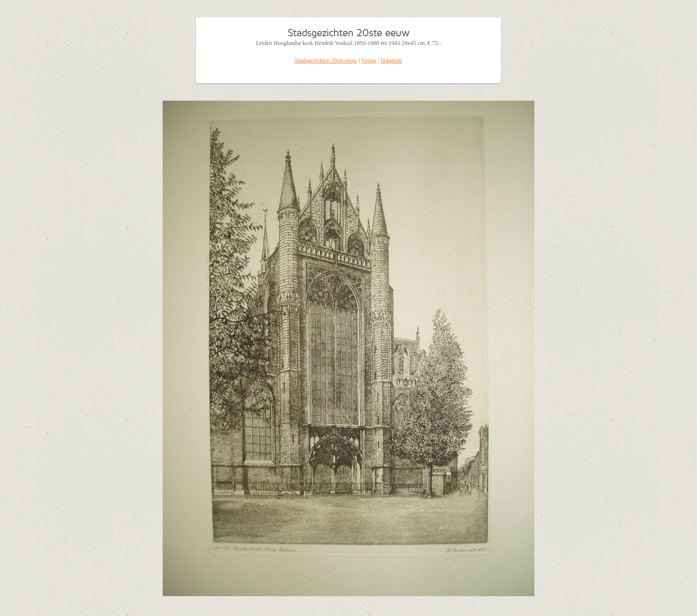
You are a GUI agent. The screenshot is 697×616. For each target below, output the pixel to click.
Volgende (391, 60)
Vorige (369, 60)
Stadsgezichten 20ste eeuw (326, 60)
